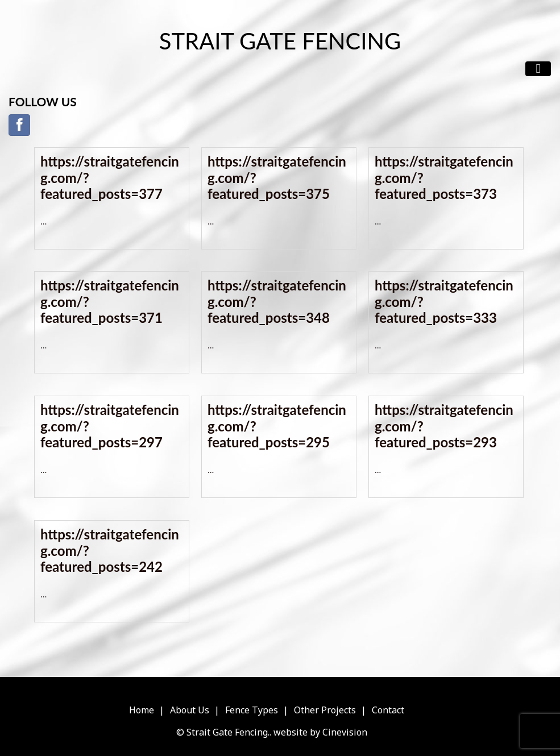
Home (142, 710)
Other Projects (325, 710)
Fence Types (252, 710)
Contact (388, 710)
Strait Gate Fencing (280, 41)
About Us (190, 710)
